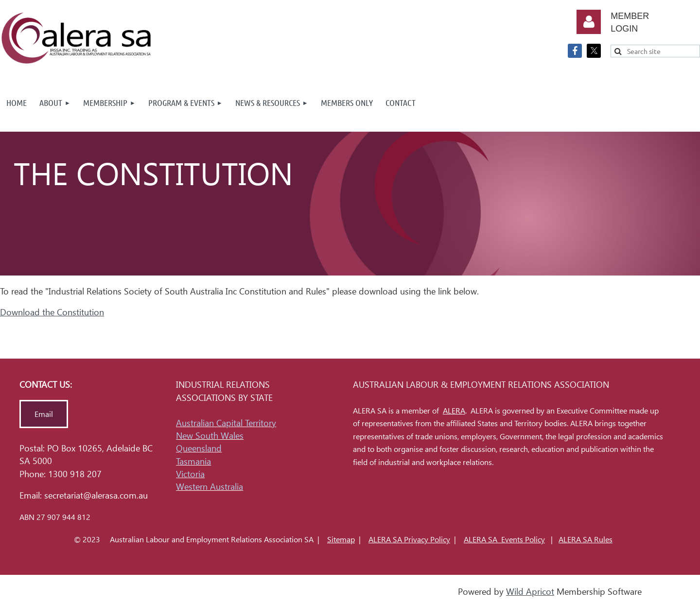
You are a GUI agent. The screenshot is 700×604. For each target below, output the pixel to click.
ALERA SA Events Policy (504, 540)
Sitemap (341, 540)
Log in (589, 22)
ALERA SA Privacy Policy (409, 540)
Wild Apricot (530, 592)
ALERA (454, 411)
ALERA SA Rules (586, 540)
